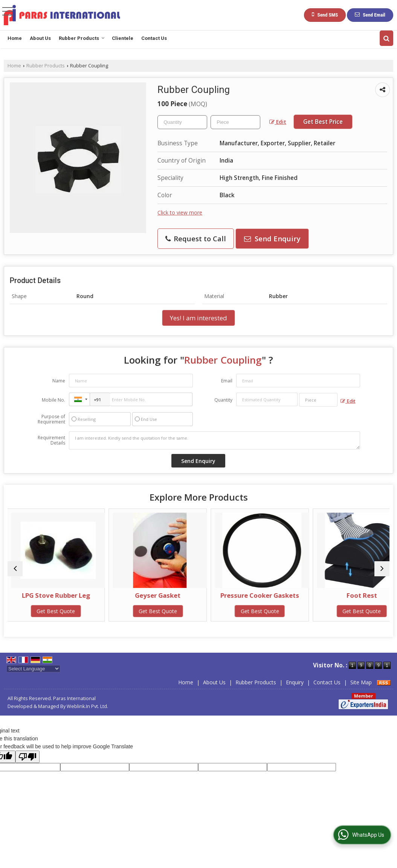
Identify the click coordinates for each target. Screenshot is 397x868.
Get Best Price (323, 122)
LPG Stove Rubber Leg (54, 595)
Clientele (123, 38)
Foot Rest (343, 595)
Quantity (223, 400)
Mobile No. (53, 400)
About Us (40, 38)
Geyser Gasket (150, 595)
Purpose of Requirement (51, 419)
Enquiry (295, 682)
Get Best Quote (54, 611)
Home (15, 38)
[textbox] (235, 122)
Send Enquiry (272, 238)
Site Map (361, 682)
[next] (382, 569)
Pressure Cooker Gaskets (247, 595)
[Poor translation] (27, 757)
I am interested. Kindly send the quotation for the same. (215, 440)
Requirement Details (51, 440)
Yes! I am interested (198, 318)
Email (227, 381)
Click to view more (180, 212)
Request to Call (196, 238)
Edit (278, 122)
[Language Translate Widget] (33, 669)
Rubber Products (82, 38)
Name (59, 381)
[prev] (15, 569)
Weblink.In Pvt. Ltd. (87, 706)
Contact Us (154, 38)
